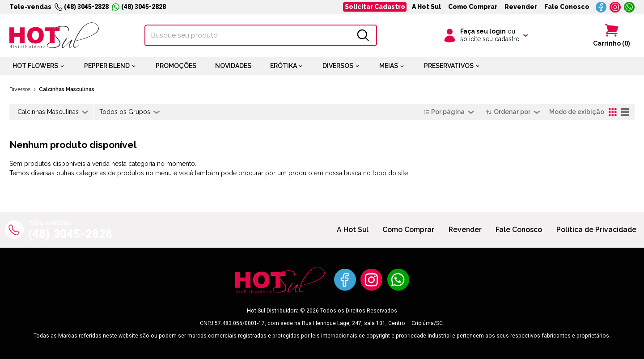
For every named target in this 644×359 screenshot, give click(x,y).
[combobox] (53, 112)
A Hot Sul (426, 7)
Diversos (20, 89)
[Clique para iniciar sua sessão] (485, 35)
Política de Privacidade (596, 230)
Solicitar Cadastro (375, 7)
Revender (521, 7)
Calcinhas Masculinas (67, 89)
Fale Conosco (567, 7)
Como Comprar (473, 7)
